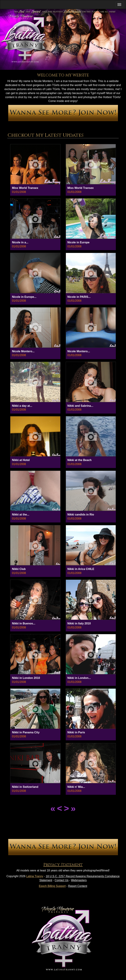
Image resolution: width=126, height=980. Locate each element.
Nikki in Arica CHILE (81, 569)
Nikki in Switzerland (25, 787)
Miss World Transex (25, 188)
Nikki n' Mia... (76, 787)
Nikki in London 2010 (26, 678)
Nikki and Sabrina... (80, 406)
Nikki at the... (21, 515)
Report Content (78, 886)
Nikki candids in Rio (81, 515)
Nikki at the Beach (80, 460)
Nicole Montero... (23, 351)
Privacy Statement (63, 865)
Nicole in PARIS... (79, 297)
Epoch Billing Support (52, 886)
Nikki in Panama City (26, 732)
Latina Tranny (35, 876)
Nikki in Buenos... (24, 623)
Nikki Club (19, 569)
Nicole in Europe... (24, 297)
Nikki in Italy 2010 (79, 623)
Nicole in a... (20, 242)
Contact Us (62, 880)
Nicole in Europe (79, 242)
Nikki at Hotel (21, 460)
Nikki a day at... (22, 406)
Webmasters (79, 880)
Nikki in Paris (76, 732)
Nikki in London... (79, 678)
